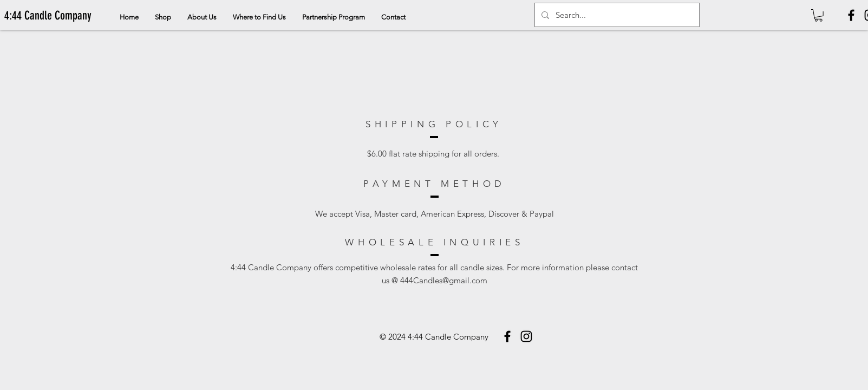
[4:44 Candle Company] (48, 16)
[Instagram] (526, 336)
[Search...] (616, 15)
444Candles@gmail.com (444, 280)
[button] (818, 15)
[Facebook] (851, 15)
